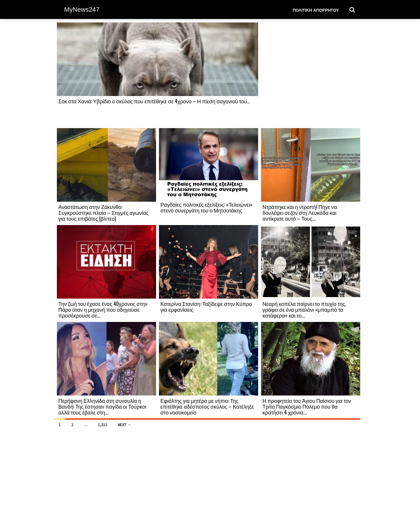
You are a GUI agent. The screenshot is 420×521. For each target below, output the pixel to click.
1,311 (103, 425)
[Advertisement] (311, 75)
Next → (125, 425)
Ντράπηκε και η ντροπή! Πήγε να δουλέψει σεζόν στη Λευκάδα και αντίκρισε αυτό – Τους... (300, 212)
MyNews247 (82, 9)
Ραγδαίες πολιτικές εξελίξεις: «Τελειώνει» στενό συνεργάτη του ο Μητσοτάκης (206, 207)
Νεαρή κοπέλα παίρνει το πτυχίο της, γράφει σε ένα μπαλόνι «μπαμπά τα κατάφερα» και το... (304, 309)
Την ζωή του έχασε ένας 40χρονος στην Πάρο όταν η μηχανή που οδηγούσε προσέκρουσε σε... (103, 309)
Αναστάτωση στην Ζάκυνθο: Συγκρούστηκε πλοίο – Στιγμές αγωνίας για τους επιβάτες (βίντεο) (103, 212)
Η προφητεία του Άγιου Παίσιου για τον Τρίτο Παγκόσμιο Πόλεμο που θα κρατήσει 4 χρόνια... (307, 406)
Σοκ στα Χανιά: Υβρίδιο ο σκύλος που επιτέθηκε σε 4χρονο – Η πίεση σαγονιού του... (154, 101)
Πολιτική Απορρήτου (316, 10)
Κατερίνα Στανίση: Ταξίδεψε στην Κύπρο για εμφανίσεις (206, 306)
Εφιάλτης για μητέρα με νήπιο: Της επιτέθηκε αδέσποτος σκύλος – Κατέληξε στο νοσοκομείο (207, 406)
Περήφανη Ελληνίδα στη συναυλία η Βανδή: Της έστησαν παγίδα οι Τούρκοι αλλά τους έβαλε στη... (102, 406)
